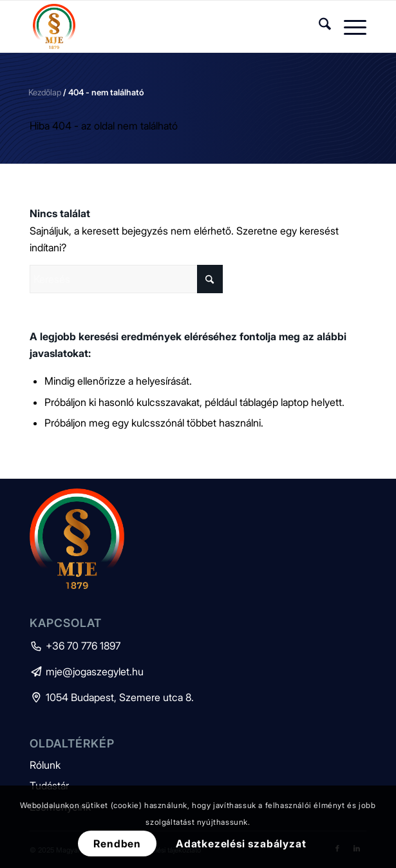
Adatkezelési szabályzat (241, 844)
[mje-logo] (164, 26)
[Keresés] (318, 26)
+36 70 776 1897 (75, 646)
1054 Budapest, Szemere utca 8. (112, 697)
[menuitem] (318, 26)
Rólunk (45, 765)
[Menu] (349, 26)
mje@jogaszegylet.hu (87, 671)
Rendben (117, 844)
